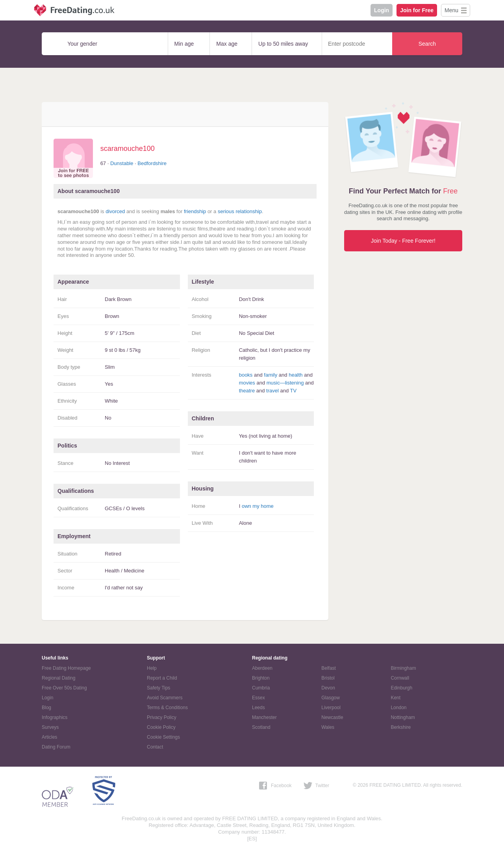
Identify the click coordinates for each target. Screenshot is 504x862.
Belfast (329, 668)
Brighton (261, 678)
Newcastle (332, 717)
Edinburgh (401, 688)
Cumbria (261, 688)
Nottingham (403, 717)
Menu (451, 10)
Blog (46, 708)
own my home (258, 506)
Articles (49, 737)
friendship (195, 211)
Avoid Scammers (165, 698)
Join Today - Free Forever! (403, 241)
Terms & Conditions (167, 708)
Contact (155, 747)
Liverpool (331, 708)
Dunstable (122, 163)
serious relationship (240, 211)
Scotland (261, 727)
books (246, 375)
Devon (328, 688)
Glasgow (331, 698)
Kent (396, 698)
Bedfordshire (152, 163)
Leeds (258, 708)
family (271, 375)
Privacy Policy (162, 717)
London (398, 708)
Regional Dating (58, 678)
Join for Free (417, 10)
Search (427, 44)
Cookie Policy (161, 727)
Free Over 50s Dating (64, 688)
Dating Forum (56, 747)
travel (272, 391)
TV (294, 391)
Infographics (55, 717)
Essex (258, 698)
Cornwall (400, 678)
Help (152, 668)
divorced (115, 211)
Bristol (328, 678)
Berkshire (401, 727)
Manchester (264, 717)
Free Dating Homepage (66, 668)
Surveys (50, 727)
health (296, 375)
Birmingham (403, 668)
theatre (247, 391)
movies (247, 383)
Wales (328, 727)
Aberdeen (262, 668)
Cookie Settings (163, 737)
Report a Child (162, 678)
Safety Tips (158, 688)
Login (382, 10)
